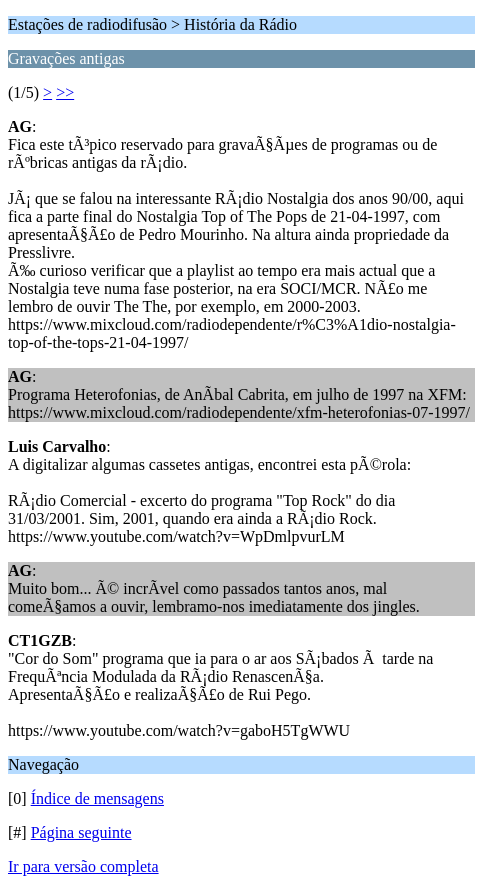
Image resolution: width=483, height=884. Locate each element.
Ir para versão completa (83, 866)
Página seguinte (81, 832)
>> (65, 92)
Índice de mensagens (97, 798)
